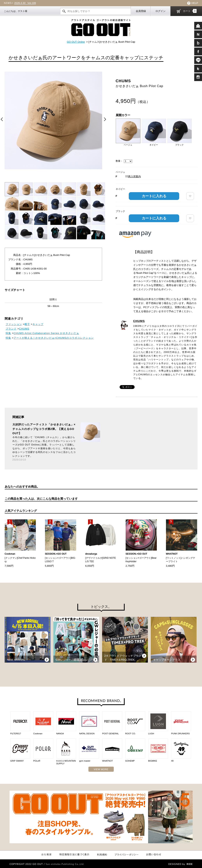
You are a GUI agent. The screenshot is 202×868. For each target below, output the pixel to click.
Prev (2, 119)
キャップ (38, 324)
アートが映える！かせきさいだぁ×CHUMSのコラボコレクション (54, 338)
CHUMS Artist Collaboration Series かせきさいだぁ (46, 333)
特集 (8, 333)
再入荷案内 (133, 176)
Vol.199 (25, 3)
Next (105, 119)
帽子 (27, 324)
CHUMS (139, 321)
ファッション (14, 324)
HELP (195, 3)
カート (190, 11)
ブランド (11, 329)
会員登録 (141, 11)
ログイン (161, 11)
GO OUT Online (76, 42)
